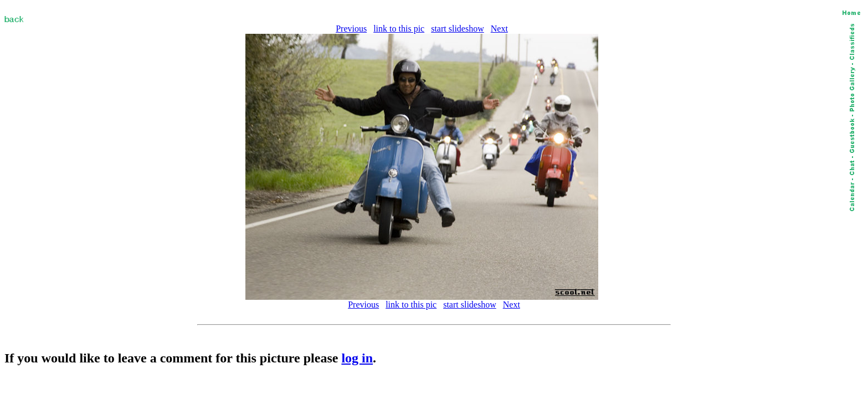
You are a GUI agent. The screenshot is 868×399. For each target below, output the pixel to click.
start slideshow (458, 29)
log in (357, 358)
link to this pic (399, 29)
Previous (351, 29)
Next (499, 29)
